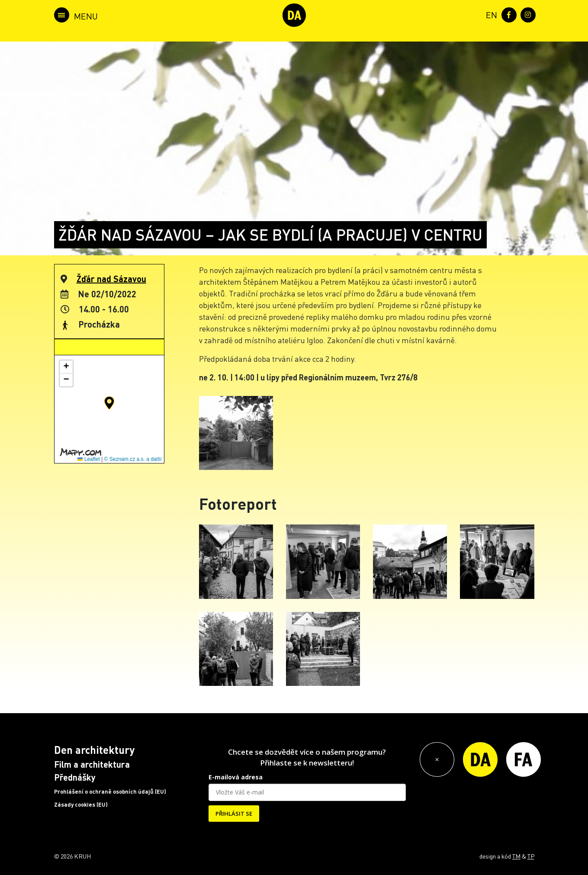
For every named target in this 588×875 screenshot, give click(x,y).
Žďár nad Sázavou (111, 279)
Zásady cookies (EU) (81, 804)
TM (516, 856)
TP (531, 856)
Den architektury (94, 750)
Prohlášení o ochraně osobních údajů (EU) (110, 791)
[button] (109, 403)
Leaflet (88, 459)
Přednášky (75, 777)
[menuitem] (490, 14)
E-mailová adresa (236, 777)
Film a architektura (92, 764)
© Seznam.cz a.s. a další (133, 459)
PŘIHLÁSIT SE (234, 814)
